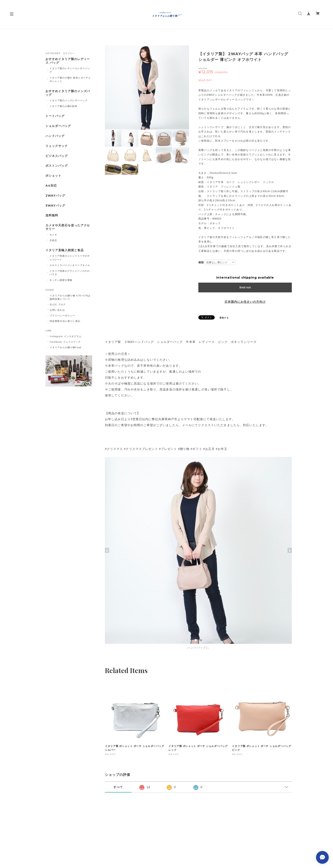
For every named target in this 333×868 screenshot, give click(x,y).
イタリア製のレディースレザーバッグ (70, 70)
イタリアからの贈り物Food (66, 347)
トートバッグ (55, 116)
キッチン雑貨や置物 (61, 280)
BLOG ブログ (58, 304)
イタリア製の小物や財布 (63, 106)
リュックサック (57, 146)
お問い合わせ (57, 310)
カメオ (53, 235)
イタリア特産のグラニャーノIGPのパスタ (70, 273)
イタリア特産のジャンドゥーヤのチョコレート (70, 258)
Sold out (245, 287)
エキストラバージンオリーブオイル (70, 265)
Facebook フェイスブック (65, 342)
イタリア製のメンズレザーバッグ (68, 100)
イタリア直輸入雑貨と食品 (65, 250)
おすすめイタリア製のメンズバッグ (68, 93)
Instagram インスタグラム (66, 336)
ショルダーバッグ (58, 126)
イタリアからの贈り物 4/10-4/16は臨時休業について (70, 297)
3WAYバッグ (55, 206)
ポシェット (53, 176)
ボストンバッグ (57, 166)
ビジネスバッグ (57, 156)
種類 (201, 262)
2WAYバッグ (55, 196)
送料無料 (52, 215)
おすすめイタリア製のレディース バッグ (68, 61)
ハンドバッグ (55, 136)
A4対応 (51, 186)
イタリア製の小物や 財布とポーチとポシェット (70, 80)
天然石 (53, 240)
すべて (118, 787)
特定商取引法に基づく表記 (65, 321)
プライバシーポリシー (62, 316)
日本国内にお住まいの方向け (245, 302)
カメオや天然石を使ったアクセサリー (68, 227)
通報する (224, 318)
